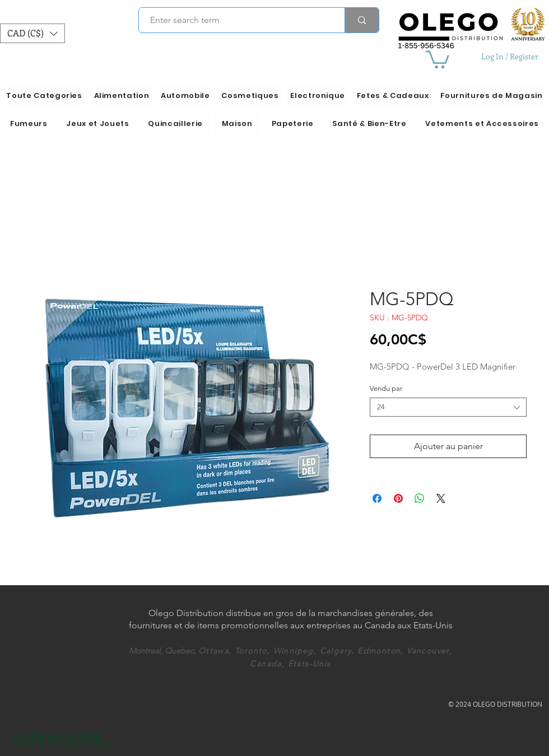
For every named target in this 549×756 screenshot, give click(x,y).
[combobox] (448, 407)
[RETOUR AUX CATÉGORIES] (61, 736)
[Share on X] (441, 498)
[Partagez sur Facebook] (377, 498)
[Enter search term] (236, 20)
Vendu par (386, 388)
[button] (32, 33)
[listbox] (32, 33)
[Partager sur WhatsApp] (420, 498)
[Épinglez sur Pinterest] (398, 498)
